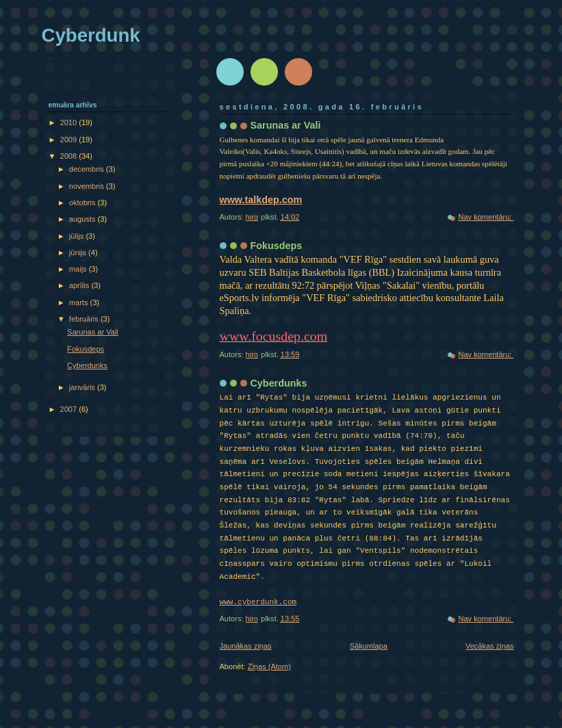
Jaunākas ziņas (246, 646)
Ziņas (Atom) (269, 666)
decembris (88, 169)
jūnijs (79, 252)
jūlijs (78, 236)
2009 (70, 140)
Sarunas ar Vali (286, 125)
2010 (70, 122)
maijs (79, 269)
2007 (70, 409)
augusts (84, 219)
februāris (85, 319)
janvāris (83, 387)
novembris (88, 186)
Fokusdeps (277, 246)
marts (80, 302)
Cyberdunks (279, 383)
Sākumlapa (369, 646)
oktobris (84, 203)
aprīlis (80, 285)
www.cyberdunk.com (258, 602)
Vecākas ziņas (490, 646)
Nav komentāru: (486, 217)
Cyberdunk (91, 35)
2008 (70, 156)
